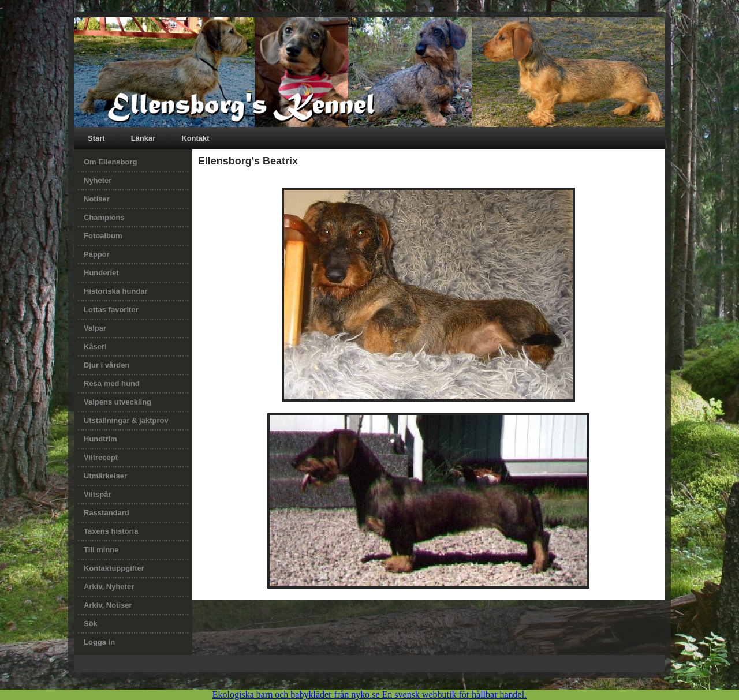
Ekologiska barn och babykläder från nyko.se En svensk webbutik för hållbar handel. (369, 695)
